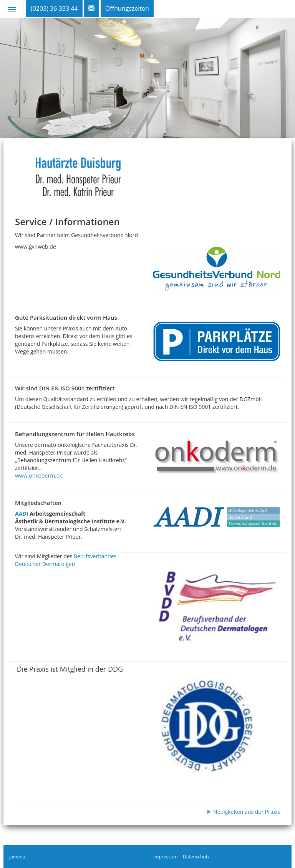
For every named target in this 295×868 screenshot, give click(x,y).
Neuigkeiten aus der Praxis (243, 812)
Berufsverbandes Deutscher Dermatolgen (66, 560)
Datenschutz (196, 857)
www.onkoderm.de (39, 475)
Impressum (165, 857)
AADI (22, 514)
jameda (17, 857)
